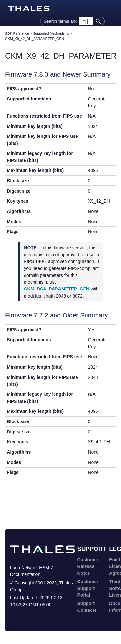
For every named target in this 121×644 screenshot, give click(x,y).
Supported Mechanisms (51, 33)
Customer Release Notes (88, 567)
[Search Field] (72, 21)
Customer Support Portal (88, 588)
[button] (86, 21)
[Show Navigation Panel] (112, 9)
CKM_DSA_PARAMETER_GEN (57, 289)
